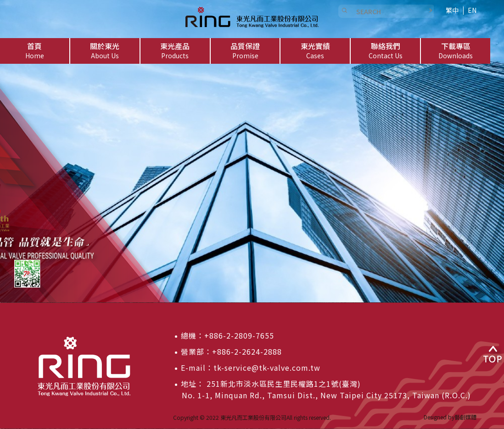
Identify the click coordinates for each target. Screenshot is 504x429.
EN (472, 10)
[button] (105, 51)
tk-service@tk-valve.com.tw (267, 368)
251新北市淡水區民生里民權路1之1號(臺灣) (283, 384)
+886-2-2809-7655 (239, 335)
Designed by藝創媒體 (450, 417)
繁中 (452, 10)
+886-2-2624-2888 (247, 351)
